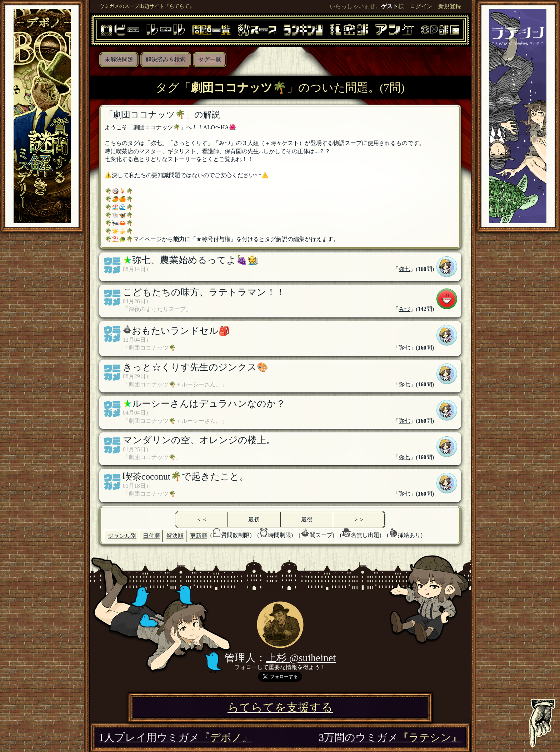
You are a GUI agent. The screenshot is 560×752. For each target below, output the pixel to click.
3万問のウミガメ (390, 737)
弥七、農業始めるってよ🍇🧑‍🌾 (196, 260)
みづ (404, 309)
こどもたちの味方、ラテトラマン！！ (204, 292)
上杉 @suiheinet (301, 658)
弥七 (404, 269)
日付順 (151, 536)
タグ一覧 (210, 59)
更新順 (199, 536)
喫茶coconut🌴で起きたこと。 (186, 477)
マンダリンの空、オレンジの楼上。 (199, 440)
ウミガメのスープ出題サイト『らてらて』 (147, 6)
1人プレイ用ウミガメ (175, 737)
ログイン (421, 6)
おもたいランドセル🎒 (181, 331)
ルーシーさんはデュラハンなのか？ (209, 404)
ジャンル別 (122, 536)
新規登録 (450, 6)
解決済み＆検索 (166, 59)
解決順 (175, 536)
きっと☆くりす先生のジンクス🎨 (196, 367)
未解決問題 (119, 59)
